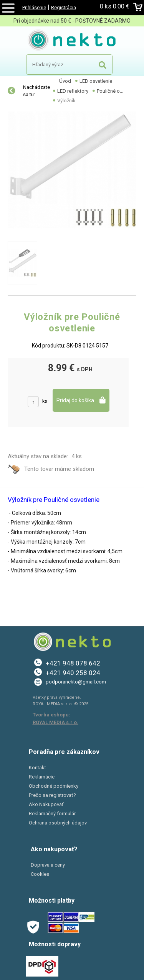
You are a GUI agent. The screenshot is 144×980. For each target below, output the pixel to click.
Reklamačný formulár (52, 814)
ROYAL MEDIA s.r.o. (55, 722)
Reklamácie (42, 777)
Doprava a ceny (48, 865)
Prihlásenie (34, 7)
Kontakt (37, 768)
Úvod (65, 81)
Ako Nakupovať (46, 804)
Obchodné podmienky (54, 786)
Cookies (40, 874)
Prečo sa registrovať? (52, 795)
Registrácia (64, 7)
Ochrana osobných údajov (58, 823)
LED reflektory (73, 91)
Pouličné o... (110, 91)
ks (45, 401)
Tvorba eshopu (51, 715)
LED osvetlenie (96, 81)
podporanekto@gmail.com (76, 682)
